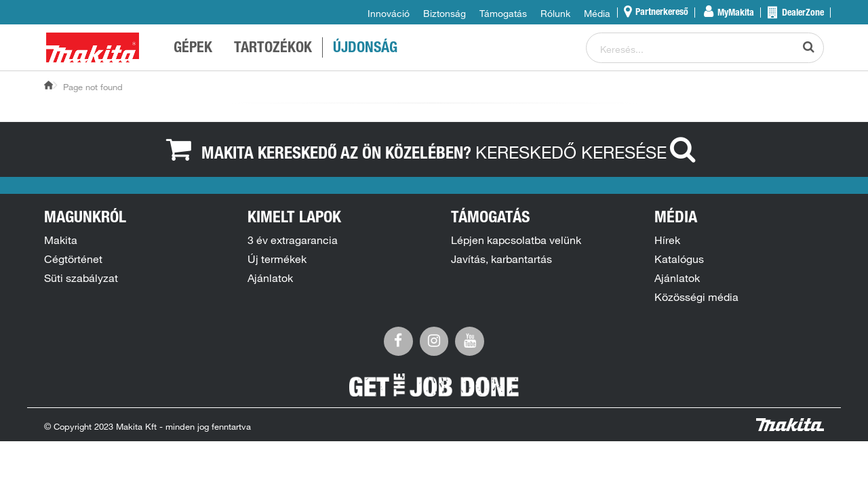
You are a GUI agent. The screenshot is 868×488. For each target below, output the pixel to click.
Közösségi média (696, 297)
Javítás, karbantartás (501, 259)
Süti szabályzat (81, 278)
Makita (61, 240)
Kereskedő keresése (589, 152)
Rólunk (555, 14)
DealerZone (802, 14)
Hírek (667, 240)
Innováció (389, 14)
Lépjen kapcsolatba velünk (516, 240)
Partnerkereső (661, 13)
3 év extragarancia (293, 240)
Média (597, 14)
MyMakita (735, 14)
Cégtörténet (73, 259)
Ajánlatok (270, 278)
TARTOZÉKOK (273, 49)
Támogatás (503, 14)
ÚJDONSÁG (365, 49)
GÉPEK (193, 49)
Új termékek (277, 259)
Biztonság (445, 14)
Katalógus (679, 259)
